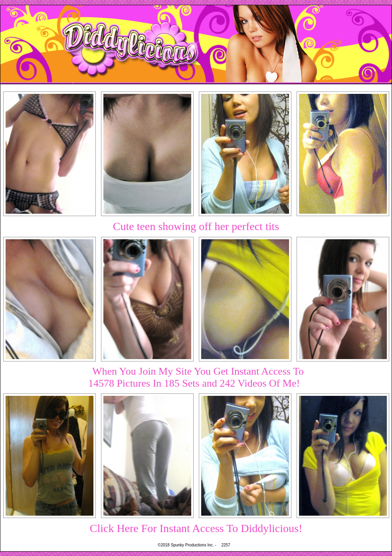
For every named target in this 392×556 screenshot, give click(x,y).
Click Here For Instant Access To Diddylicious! (196, 528)
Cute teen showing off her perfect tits (196, 226)
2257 (226, 545)
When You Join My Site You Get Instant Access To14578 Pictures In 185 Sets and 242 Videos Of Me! (196, 377)
